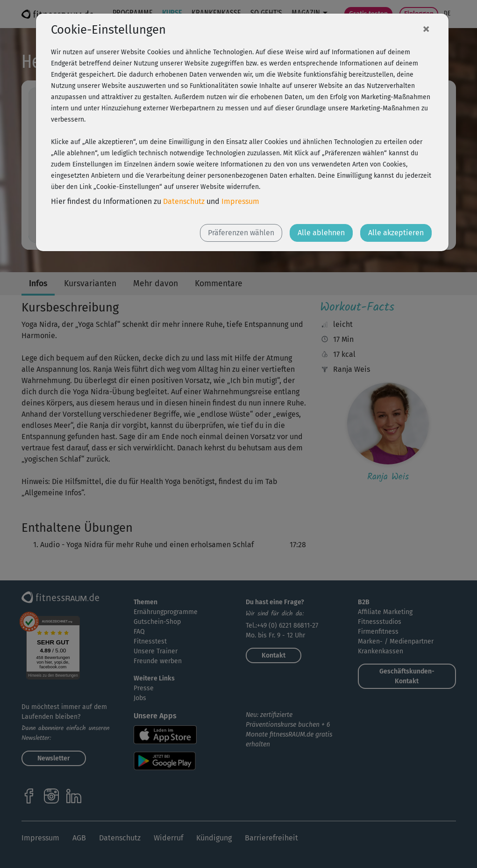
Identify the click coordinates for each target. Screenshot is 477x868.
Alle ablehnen (321, 233)
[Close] (426, 29)
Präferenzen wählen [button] (241, 233)
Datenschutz (184, 201)
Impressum (240, 201)
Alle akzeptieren (396, 233)
